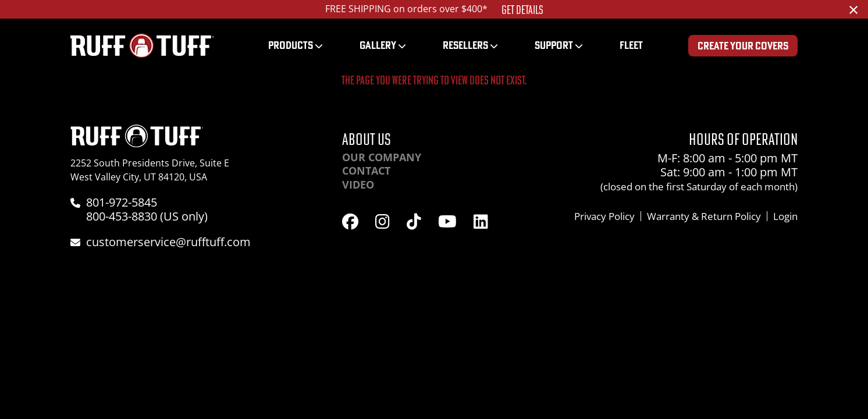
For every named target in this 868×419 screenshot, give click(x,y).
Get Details (522, 10)
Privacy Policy (604, 216)
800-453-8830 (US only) (147, 216)
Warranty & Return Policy (704, 216)
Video (358, 184)
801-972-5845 (122, 202)
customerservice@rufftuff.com (168, 242)
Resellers (465, 45)
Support (554, 45)
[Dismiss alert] (853, 9)
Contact (366, 171)
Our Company (382, 157)
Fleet (631, 45)
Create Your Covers (743, 46)
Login (785, 216)
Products (291, 45)
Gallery (378, 45)
